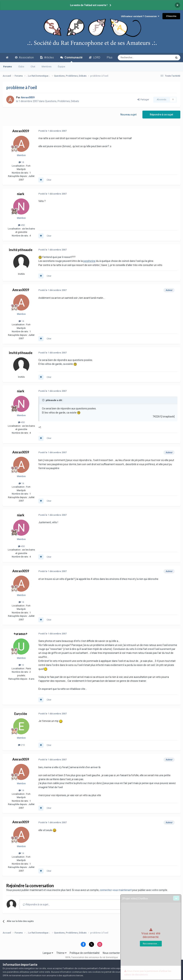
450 (21, 225)
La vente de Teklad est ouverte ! (89, 5)
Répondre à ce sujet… (36, 904)
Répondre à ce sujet (161, 115)
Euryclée (21, 714)
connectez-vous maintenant (116, 890)
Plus (110, 57)
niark (21, 194)
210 (21, 745)
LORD (95, 57)
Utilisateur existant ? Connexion (140, 16)
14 (21, 162)
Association (24, 57)
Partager (143, 99)
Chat (33, 67)
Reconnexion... (151, 944)
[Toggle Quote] (44, 400)
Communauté (71, 59)
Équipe (61, 67)
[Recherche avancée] (138, 58)
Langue (48, 953)
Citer (49, 180)
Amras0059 (21, 131)
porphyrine (89, 261)
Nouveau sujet (128, 115)
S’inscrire (171, 16)
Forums (8, 67)
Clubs (21, 67)
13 (21, 665)
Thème (61, 953)
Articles (47, 57)
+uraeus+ (21, 634)
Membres (47, 67)
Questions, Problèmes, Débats (62, 101)
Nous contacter (111, 953)
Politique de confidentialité (85, 953)
